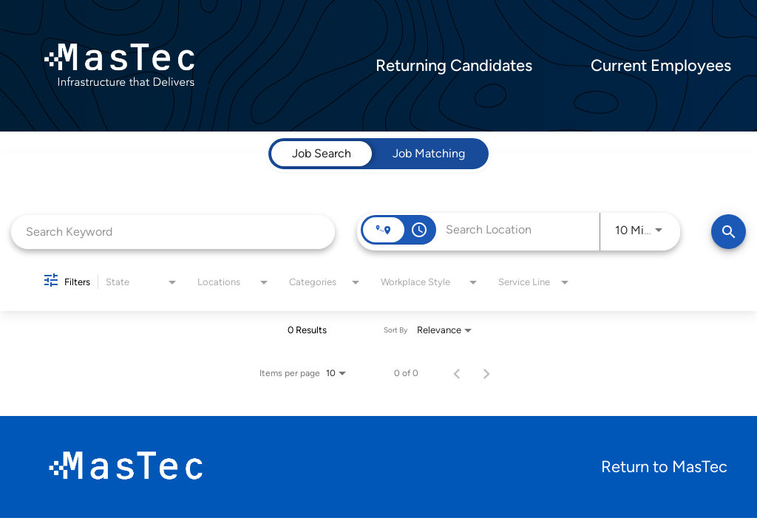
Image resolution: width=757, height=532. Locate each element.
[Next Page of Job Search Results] (486, 373)
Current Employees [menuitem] (661, 66)
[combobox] (173, 232)
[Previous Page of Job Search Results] (457, 373)
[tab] (322, 154)
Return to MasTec (664, 467)
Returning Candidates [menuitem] (453, 66)
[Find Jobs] (729, 232)
